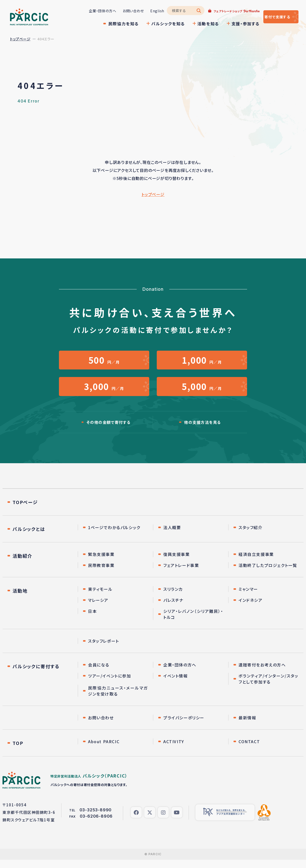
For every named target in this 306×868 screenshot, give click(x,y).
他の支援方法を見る (202, 430)
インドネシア (251, 608)
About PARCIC (104, 750)
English (142, 11)
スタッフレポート (104, 649)
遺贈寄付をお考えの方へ (262, 673)
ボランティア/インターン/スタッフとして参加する (269, 687)
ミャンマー (248, 597)
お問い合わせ (118, 11)
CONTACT (249, 750)
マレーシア (98, 608)
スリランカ (173, 597)
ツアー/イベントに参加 (110, 684)
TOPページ (25, 510)
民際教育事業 (101, 573)
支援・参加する (231, 24)
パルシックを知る (153, 24)
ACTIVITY (174, 750)
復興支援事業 (177, 562)
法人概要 (172, 536)
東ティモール (100, 597)
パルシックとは (29, 537)
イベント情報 (176, 684)
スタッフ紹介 (251, 536)
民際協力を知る (108, 24)
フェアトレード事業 (181, 573)
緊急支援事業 (101, 562)
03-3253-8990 (96, 818)
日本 (92, 619)
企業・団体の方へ (88, 11)
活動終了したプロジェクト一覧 (268, 573)
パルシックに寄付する (36, 674)
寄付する (270, 17)
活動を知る (193, 24)
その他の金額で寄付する (108, 430)
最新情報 (247, 726)
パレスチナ (173, 608)
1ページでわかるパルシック (114, 536)
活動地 (20, 599)
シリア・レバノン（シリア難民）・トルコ (193, 622)
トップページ (20, 39)
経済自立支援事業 (256, 562)
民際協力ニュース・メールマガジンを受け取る (118, 699)
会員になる (99, 673)
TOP (18, 751)
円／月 (104, 362)
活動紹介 (22, 564)
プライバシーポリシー (184, 726)
